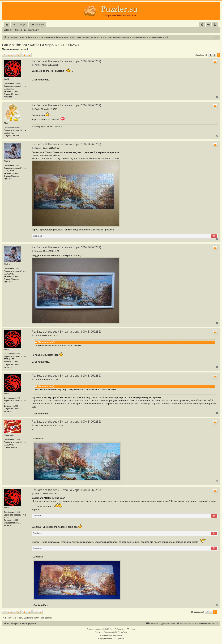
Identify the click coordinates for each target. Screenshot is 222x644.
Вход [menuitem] (209, 25)
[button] (210, 55)
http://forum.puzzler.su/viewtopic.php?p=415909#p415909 (148, 404)
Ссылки (8, 25)
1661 (18, 165)
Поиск (9, 30)
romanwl (24, 49)
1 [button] (214, 55)
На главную (20, 24)
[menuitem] (202, 25)
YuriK (7, 79)
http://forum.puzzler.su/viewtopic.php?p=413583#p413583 (61, 400)
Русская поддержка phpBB (111, 635)
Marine (7, 161)
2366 (18, 439)
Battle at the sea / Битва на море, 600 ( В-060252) (40, 45)
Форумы (39, 24)
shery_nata (9, 435)
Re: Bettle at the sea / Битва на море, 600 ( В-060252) (66, 61)
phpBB (105, 629)
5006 (18, 128)
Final (6, 123)
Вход (20, 30)
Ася (17, 49)
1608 (18, 83)
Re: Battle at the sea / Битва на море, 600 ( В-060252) (66, 247)
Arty (101, 632)
